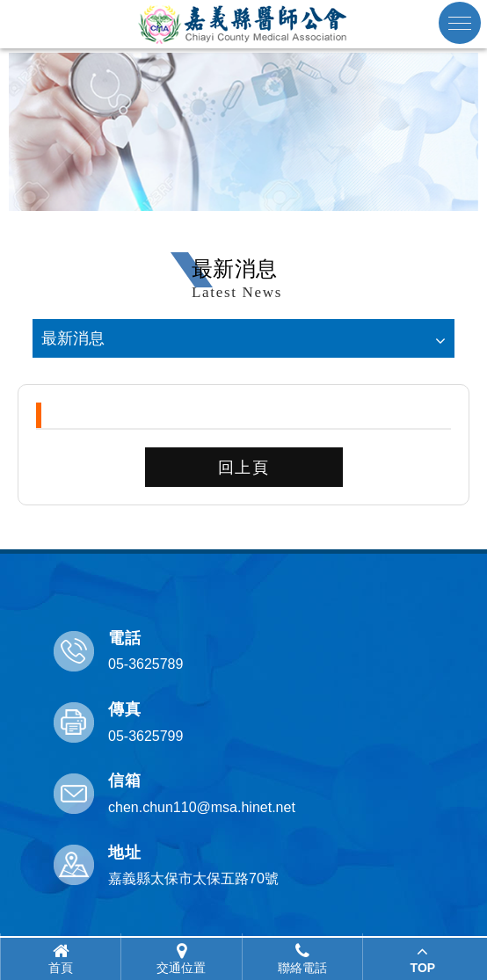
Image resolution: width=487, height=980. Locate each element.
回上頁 (244, 468)
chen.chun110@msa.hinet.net (202, 807)
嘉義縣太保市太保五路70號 (193, 878)
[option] (243, 132)
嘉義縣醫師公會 (243, 24)
